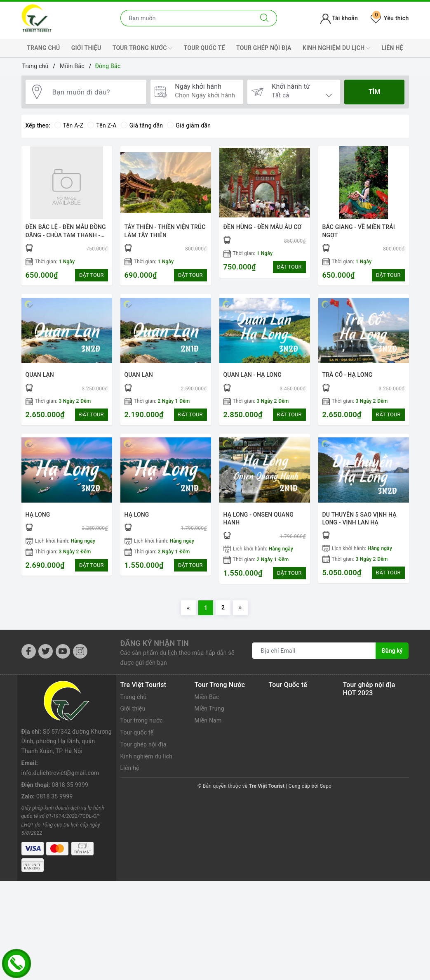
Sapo (326, 786)
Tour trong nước (143, 48)
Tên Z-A (102, 125)
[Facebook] (29, 651)
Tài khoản (339, 18)
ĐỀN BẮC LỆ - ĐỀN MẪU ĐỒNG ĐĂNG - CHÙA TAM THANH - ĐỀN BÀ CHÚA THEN (66, 235)
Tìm (374, 92)
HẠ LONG (38, 515)
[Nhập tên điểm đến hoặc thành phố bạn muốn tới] (186, 18)
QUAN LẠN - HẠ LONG (253, 375)
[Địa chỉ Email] (314, 651)
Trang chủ (43, 48)
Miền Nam (208, 720)
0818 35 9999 (70, 745)
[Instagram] (80, 651)
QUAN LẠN (40, 375)
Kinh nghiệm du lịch (336, 48)
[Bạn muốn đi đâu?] (95, 92)
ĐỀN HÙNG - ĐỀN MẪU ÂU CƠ (263, 227)
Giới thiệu (86, 48)
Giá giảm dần (189, 125)
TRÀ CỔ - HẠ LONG (348, 375)
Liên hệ (392, 48)
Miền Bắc (207, 697)
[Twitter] (46, 651)
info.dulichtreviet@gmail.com (60, 733)
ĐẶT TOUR (92, 275)
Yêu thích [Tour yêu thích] (390, 18)
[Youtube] (63, 651)
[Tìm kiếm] (264, 18)
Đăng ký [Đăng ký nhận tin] (392, 651)
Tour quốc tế (204, 48)
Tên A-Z (69, 125)
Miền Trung (209, 708)
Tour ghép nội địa (264, 48)
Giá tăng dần (142, 125)
